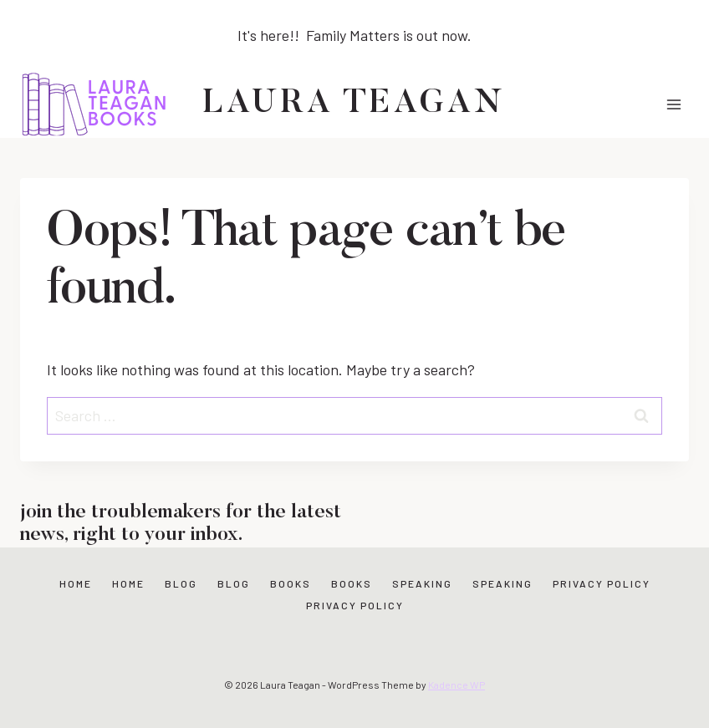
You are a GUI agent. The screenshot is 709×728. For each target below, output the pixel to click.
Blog (181, 583)
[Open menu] (673, 104)
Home (76, 583)
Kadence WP (457, 685)
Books (291, 583)
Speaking (422, 583)
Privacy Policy (602, 583)
